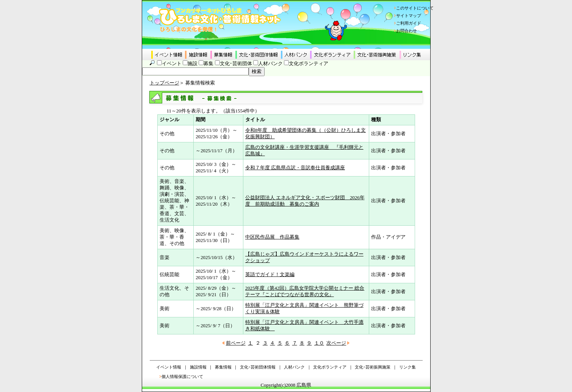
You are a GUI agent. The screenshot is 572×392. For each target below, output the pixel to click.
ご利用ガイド (409, 23)
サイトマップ (409, 16)
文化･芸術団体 (236, 64)
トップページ (165, 83)
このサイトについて (415, 8)
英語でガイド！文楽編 (270, 275)
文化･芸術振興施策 (373, 367)
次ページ (336, 343)
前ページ (236, 343)
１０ (319, 343)
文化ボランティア (309, 64)
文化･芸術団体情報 (258, 367)
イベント (172, 64)
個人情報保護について (182, 376)
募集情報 (223, 367)
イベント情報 (169, 367)
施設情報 (198, 367)
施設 (193, 64)
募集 (208, 64)
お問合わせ (407, 31)
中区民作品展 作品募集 (272, 237)
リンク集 (407, 367)
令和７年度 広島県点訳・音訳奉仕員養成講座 (295, 168)
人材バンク (270, 64)
